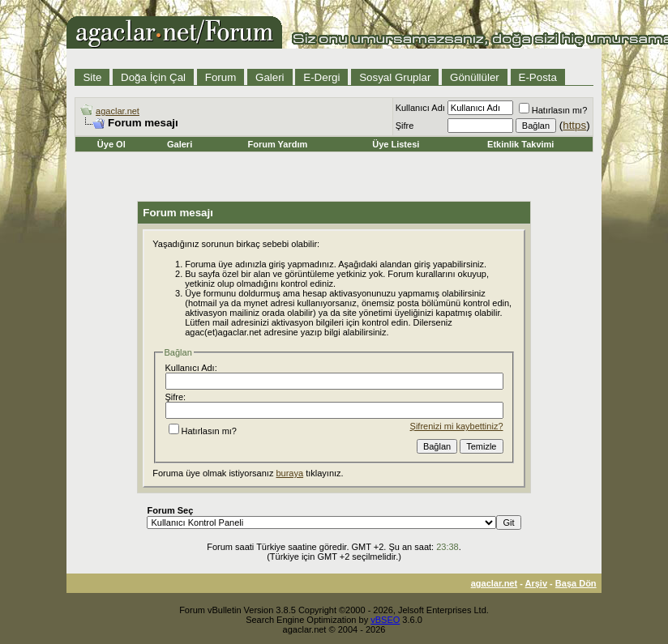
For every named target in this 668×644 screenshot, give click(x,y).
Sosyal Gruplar (395, 77)
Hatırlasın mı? (553, 110)
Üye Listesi (396, 144)
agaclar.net (118, 111)
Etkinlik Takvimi (520, 144)
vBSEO (385, 620)
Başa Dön (576, 583)
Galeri (270, 77)
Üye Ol (111, 144)
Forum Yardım (277, 144)
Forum (221, 77)
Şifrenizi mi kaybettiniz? (457, 426)
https (574, 125)
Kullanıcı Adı (420, 108)
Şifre (405, 126)
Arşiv (537, 583)
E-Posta (538, 77)
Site (92, 77)
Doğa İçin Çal (153, 77)
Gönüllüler (475, 77)
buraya (289, 473)
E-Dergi (321, 77)
